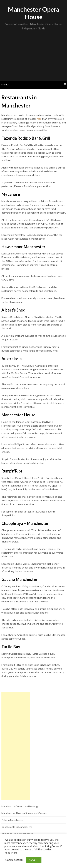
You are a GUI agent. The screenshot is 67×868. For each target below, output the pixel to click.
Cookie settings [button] (14, 860)
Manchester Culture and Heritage (20, 806)
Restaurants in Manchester (17, 827)
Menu (5, 84)
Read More (11, 853)
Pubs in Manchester (13, 820)
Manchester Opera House (34, 13)
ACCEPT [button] (34, 860)
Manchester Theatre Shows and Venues (24, 813)
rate (39, 119)
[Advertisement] (33, 57)
